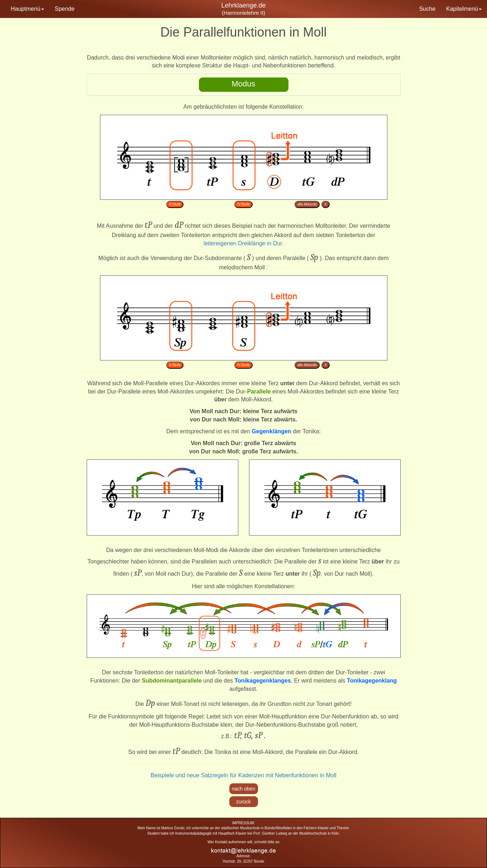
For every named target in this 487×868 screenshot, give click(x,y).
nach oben (243, 789)
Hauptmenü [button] (27, 9)
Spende (65, 9)
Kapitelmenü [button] (464, 9)
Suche (427, 9)
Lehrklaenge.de (243, 5)
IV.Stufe (243, 204)
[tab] (244, 85)
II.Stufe (175, 204)
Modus (243, 84)
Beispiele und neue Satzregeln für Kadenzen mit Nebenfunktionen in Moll (243, 775)
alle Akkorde (307, 204)
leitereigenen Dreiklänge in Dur (243, 243)
